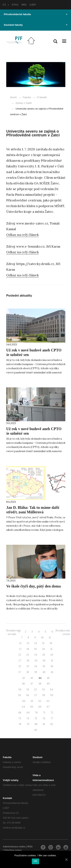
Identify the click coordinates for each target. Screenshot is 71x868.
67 (48, 707)
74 (28, 718)
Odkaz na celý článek (23, 235)
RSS (30, 847)
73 (20, 718)
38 (28, 672)
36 (52, 666)
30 (44, 661)
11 (50, 638)
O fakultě (42, 97)
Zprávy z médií (22, 103)
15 (43, 643)
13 (28, 643)
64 (23, 707)
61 (32, 701)
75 (36, 718)
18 (28, 649)
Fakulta (27, 97)
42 (24, 678)
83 (36, 730)
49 (48, 684)
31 (52, 661)
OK (35, 861)
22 (20, 655)
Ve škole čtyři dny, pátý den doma (34, 586)
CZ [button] (6, 5)
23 (28, 655)
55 (20, 695)
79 (28, 724)
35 (44, 666)
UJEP (33, 5)
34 (36, 666)
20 (43, 649)
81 (44, 724)
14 (36, 643)
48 (40, 684)
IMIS (24, 5)
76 (44, 718)
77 (52, 718)
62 (40, 701)
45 (48, 678)
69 (28, 713)
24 (36, 655)
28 (28, 661)
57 (36, 695)
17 (20, 649)
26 (52, 655)
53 (44, 690)
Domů (13, 97)
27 (20, 661)
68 (20, 713)
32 (20, 666)
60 (24, 701)
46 (23, 684)
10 (42, 638)
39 (36, 672)
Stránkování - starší (63, 632)
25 (44, 655)
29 (36, 661)
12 (20, 643)
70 (36, 713)
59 (52, 695)
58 (44, 695)
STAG (15, 5)
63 (48, 701)
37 (20, 672)
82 (52, 724)
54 (52, 690)
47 (32, 684)
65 (32, 707)
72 (52, 713)
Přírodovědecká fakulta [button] (36, 14)
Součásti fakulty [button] (36, 25)
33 (28, 666)
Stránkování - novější (13, 632)
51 (28, 690)
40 (44, 672)
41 (52, 672)
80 (36, 724)
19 (35, 649)
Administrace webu (14, 847)
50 (20, 690)
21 (51, 649)
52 (36, 690)
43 (32, 678)
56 (28, 695)
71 (44, 713)
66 (40, 707)
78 (20, 724)
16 (51, 643)
